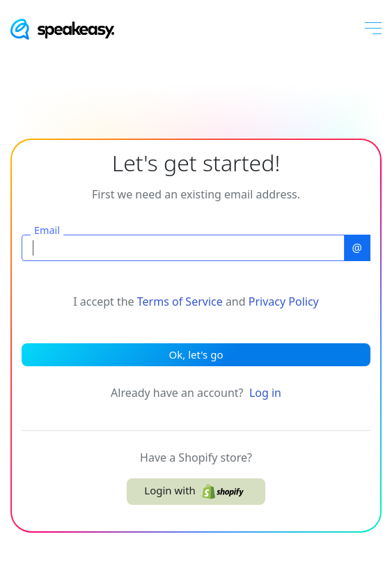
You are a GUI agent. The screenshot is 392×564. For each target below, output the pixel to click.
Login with (196, 492)
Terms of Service (180, 301)
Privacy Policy (284, 301)
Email (47, 231)
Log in (265, 393)
